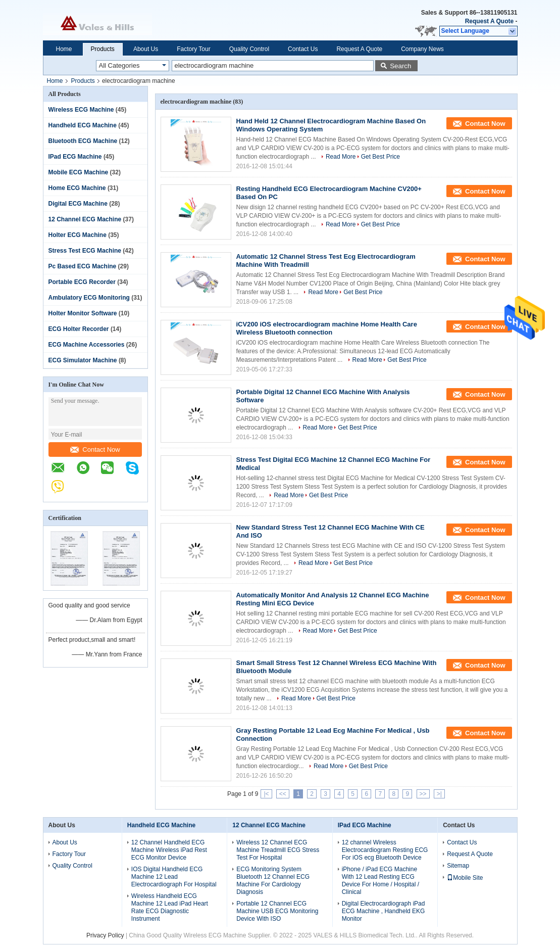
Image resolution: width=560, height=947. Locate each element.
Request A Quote (489, 21)
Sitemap (458, 866)
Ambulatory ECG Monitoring (89, 298)
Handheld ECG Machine (83, 125)
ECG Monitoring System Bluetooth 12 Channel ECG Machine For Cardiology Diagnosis (273, 881)
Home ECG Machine (77, 188)
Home (64, 49)
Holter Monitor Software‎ (83, 313)
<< (283, 794)
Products (103, 49)
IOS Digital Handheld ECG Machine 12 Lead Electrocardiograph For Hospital (174, 877)
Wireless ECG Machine (81, 110)
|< (266, 794)
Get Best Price (380, 157)
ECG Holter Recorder (79, 329)
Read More (341, 157)
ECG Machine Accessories (87, 345)
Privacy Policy (105, 935)
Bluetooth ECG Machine (83, 141)
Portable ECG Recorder (82, 282)
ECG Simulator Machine (83, 360)
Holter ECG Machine (78, 235)
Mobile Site (465, 878)
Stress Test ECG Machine (85, 251)
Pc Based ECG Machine (83, 266)
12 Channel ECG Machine (85, 219)
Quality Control (249, 49)
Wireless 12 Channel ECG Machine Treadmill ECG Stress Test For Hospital (278, 850)
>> (423, 794)
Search (400, 66)
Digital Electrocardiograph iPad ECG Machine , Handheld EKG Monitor (384, 911)
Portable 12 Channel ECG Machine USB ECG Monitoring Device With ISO (277, 911)
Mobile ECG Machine (79, 172)
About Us (146, 49)
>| (439, 794)
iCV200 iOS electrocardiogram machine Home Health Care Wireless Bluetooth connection (327, 328)
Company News (422, 49)
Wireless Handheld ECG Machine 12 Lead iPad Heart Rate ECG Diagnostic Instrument (170, 907)
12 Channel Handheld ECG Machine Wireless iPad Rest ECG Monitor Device (169, 850)
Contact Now (95, 449)
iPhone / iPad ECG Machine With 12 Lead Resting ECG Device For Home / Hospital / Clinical (380, 881)
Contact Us (303, 49)
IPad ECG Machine (75, 157)
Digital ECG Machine (78, 204)
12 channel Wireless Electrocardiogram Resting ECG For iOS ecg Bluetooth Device (385, 850)
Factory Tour (193, 49)
